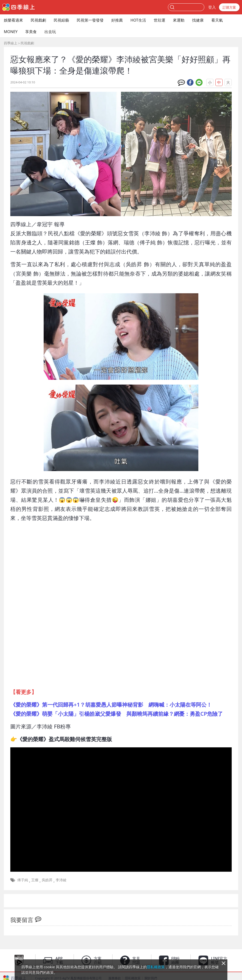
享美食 (31, 32)
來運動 (179, 20)
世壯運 (159, 20)
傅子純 (23, 880)
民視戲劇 (38, 20)
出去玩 (50, 32)
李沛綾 (61, 880)
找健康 (198, 20)
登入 (212, 7)
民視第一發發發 (90, 20)
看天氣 (217, 20)
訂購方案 (229, 7)
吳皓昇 (47, 880)
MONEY (11, 32)
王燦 (35, 880)
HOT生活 (138, 20)
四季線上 (11, 43)
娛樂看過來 (13, 20)
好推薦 (117, 20)
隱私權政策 (156, 967)
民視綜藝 (61, 20)
